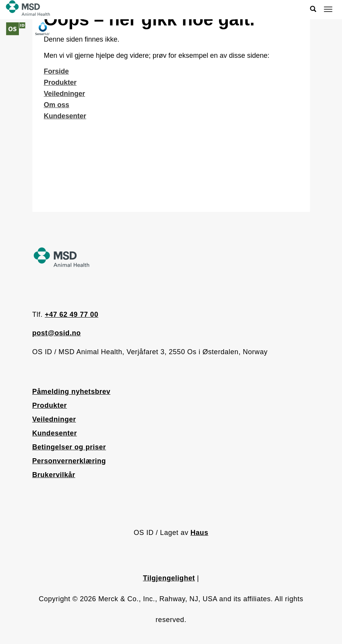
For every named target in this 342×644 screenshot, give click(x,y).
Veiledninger (65, 94)
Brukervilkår (54, 475)
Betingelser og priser (69, 447)
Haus (199, 533)
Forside (56, 71)
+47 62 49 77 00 (72, 314)
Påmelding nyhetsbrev (72, 392)
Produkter (60, 82)
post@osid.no (57, 333)
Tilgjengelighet (169, 578)
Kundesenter (65, 116)
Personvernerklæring (69, 461)
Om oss (57, 105)
